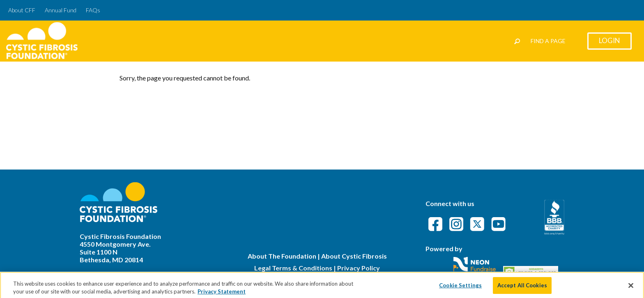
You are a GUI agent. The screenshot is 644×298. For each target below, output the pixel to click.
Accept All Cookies (522, 288)
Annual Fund (61, 10)
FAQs (93, 10)
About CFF (22, 10)
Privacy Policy (359, 268)
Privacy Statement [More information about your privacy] (222, 294)
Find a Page (548, 41)
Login (609, 40)
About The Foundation (282, 256)
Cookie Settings (460, 288)
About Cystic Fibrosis (354, 256)
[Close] (631, 288)
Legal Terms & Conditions (293, 268)
